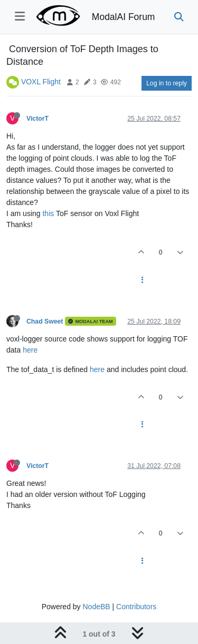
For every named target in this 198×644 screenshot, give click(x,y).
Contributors (136, 607)
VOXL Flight (41, 82)
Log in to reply (167, 83)
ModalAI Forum (124, 17)
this (48, 213)
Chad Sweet (45, 321)
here (30, 350)
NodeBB (96, 607)
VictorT (37, 119)
